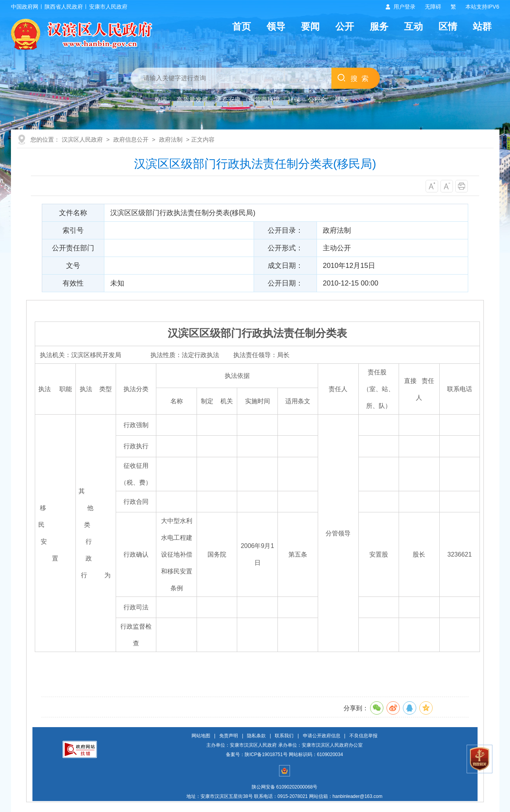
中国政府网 (25, 7)
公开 (345, 26)
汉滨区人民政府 (82, 139)
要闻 (310, 26)
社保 (294, 100)
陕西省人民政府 (64, 7)
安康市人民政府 (108, 7)
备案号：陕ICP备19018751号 (257, 755)
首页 (242, 26)
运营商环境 (264, 100)
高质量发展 (192, 100)
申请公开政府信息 (322, 736)
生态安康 (228, 100)
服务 (379, 26)
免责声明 (229, 736)
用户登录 (404, 7)
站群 (482, 26)
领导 (276, 26)
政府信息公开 (131, 139)
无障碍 (433, 7)
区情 (448, 26)
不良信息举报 (363, 736)
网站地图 (201, 736)
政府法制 (171, 139)
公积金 (317, 100)
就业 (341, 100)
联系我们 (284, 736)
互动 (413, 26)
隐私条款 (256, 736)
